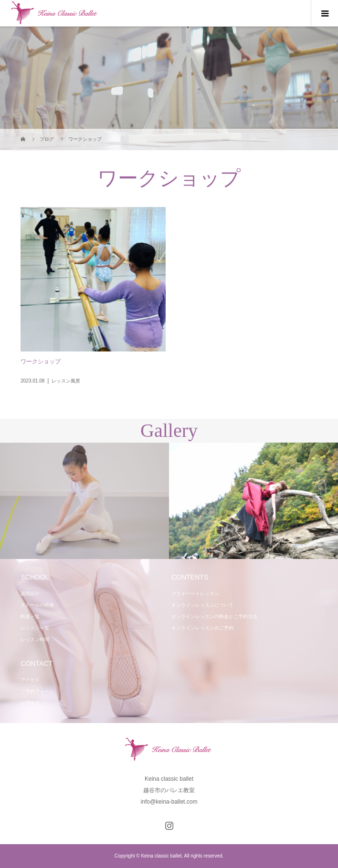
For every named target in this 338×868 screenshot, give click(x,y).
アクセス (30, 680)
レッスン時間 (35, 639)
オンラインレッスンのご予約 (202, 628)
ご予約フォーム (37, 691)
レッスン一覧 (35, 628)
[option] (84, 501)
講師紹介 (30, 594)
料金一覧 (30, 616)
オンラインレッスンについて (202, 605)
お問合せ (30, 703)
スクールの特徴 (37, 605)
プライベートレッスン (195, 594)
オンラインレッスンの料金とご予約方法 (214, 616)
